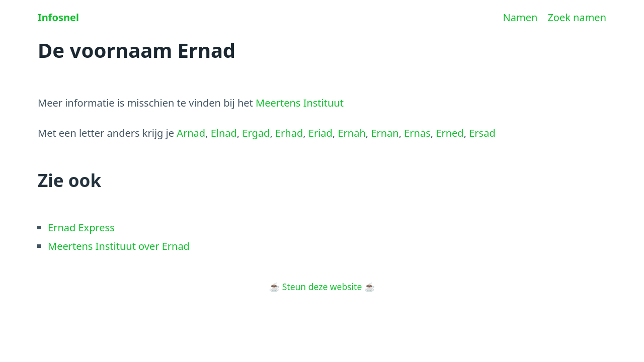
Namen (520, 17)
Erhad (289, 133)
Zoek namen (577, 17)
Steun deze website (322, 287)
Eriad (320, 133)
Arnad (191, 133)
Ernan (385, 133)
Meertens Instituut (300, 103)
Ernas (417, 133)
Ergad (256, 133)
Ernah (351, 133)
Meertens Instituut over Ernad (119, 246)
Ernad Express (81, 228)
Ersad (482, 133)
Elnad (224, 133)
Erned (450, 133)
